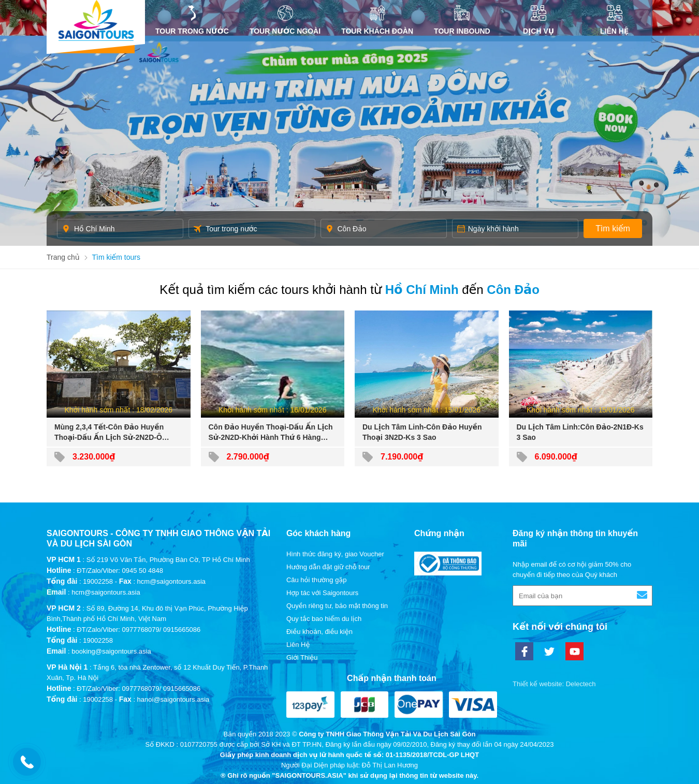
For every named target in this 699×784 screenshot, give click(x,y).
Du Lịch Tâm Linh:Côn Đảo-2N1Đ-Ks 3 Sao (580, 432)
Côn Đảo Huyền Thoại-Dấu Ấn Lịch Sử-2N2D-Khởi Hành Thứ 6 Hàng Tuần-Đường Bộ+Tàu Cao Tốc (271, 433)
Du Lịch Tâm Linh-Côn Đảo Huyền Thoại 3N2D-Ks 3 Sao (422, 432)
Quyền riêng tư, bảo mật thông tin (337, 606)
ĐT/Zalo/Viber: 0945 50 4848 (120, 571)
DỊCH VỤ (539, 20)
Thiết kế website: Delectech (554, 684)
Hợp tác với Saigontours (322, 593)
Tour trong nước (192, 20)
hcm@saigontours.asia (106, 592)
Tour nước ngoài (285, 20)
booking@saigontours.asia (111, 651)
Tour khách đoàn (377, 20)
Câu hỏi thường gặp (317, 580)
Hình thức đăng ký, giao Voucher (335, 554)
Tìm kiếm (613, 228)
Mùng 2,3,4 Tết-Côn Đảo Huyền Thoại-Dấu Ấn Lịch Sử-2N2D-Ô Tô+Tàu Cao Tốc (109, 433)
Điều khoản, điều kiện (319, 632)
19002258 (98, 581)
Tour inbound (462, 20)
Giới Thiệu (302, 657)
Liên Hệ (614, 20)
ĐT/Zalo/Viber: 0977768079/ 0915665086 (139, 630)
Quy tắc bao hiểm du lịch (324, 619)
